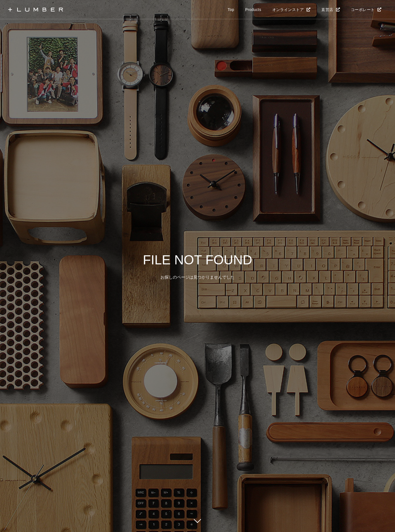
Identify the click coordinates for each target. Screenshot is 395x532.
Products (253, 10)
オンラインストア (288, 10)
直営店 (327, 10)
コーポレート (363, 10)
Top (231, 10)
